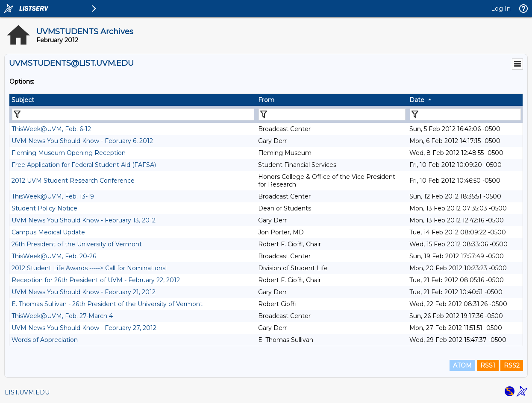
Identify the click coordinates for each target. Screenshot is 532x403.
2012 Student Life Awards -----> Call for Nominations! (89, 268)
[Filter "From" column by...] (332, 114)
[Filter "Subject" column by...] (133, 114)
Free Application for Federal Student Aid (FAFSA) (84, 165)
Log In (501, 9)
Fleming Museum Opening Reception (69, 153)
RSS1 (488, 365)
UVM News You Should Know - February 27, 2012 (84, 328)
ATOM (462, 365)
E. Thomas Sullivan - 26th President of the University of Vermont (107, 304)
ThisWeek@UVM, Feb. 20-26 (54, 256)
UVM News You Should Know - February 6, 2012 (82, 141)
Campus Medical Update (48, 232)
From (266, 100)
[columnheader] (133, 100)
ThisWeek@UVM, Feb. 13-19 (53, 196)
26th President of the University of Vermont (77, 244)
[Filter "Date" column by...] (465, 114)
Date (417, 100)
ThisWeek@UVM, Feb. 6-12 (51, 129)
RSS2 (512, 365)
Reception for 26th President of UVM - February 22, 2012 (96, 280)
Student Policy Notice (44, 208)
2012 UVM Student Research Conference (73, 181)
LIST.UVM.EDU (27, 392)
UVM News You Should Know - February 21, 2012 (84, 292)
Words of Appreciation (45, 340)
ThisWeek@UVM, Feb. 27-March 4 (62, 316)
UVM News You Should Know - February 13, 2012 (84, 220)
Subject (23, 100)
